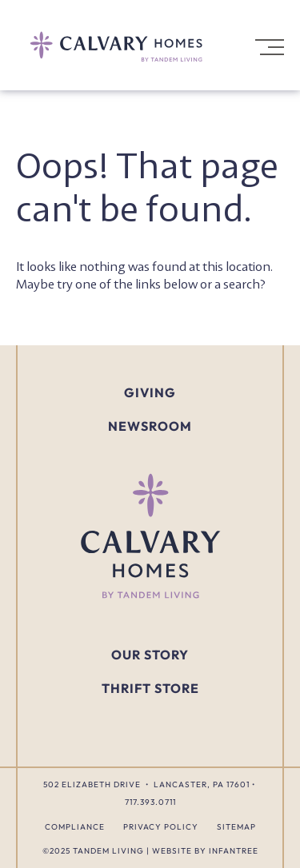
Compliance (75, 827)
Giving (150, 392)
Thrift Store (150, 688)
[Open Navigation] (268, 47)
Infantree (234, 851)
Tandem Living (108, 851)
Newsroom (150, 427)
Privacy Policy (161, 827)
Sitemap (236, 827)
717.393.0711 (150, 802)
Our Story (150, 655)
